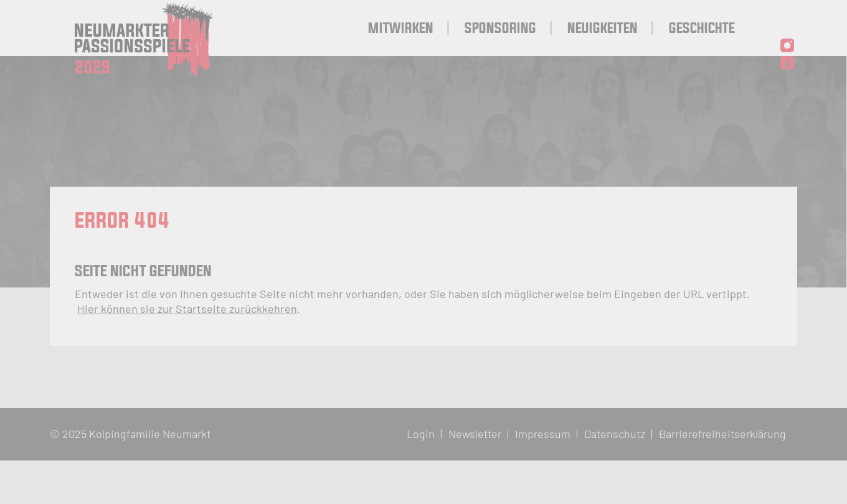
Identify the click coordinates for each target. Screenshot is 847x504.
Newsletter (475, 434)
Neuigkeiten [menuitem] (603, 29)
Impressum (543, 434)
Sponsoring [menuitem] (500, 29)
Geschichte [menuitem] (702, 29)
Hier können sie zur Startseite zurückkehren (187, 309)
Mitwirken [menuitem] (401, 29)
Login (421, 434)
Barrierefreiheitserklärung (722, 434)
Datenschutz (615, 434)
